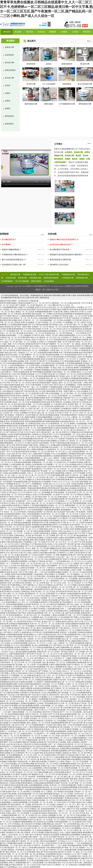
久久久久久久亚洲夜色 (56, 718)
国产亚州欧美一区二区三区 (22, 772)
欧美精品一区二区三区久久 (61, 686)
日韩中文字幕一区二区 (26, 680)
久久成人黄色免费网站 (49, 693)
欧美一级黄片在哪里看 (24, 688)
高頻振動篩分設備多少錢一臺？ (14, 265)
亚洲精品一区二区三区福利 (37, 858)
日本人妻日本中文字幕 (14, 553)
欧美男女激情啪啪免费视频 (30, 766)
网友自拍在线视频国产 (49, 841)
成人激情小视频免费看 (61, 647)
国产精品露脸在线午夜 (54, 727)
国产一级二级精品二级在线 (77, 344)
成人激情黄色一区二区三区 (78, 626)
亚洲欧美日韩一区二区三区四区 (48, 652)
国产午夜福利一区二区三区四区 (50, 322)
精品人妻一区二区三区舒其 (48, 564)
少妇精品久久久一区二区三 (27, 353)
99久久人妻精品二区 (27, 497)
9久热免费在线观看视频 (69, 787)
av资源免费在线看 (53, 609)
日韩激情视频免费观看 (14, 635)
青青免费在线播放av (43, 316)
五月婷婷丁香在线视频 (54, 611)
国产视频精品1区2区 (36, 774)
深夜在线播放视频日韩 (52, 419)
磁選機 (87, 295)
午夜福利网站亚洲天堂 (42, 589)
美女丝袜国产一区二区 (57, 447)
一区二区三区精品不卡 (75, 583)
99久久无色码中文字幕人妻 (17, 398)
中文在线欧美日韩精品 (75, 462)
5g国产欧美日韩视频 (72, 613)
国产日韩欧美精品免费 (61, 443)
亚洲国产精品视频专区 (33, 469)
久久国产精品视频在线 (43, 437)
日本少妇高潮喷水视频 (17, 742)
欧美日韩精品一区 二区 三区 (20, 318)
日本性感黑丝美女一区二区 (24, 738)
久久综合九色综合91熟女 (57, 546)
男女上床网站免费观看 (35, 449)
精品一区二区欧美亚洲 (78, 480)
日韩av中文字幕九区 (13, 357)
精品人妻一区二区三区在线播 (57, 378)
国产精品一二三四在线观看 (56, 561)
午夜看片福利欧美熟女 (42, 533)
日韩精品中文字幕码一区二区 (72, 753)
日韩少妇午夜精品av (25, 495)
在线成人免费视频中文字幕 (52, 815)
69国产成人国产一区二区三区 (39, 409)
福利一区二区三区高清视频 (47, 650)
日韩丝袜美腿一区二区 (8, 495)
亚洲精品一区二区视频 (65, 807)
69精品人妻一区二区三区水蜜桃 (16, 581)
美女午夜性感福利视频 (64, 701)
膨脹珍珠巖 (48, 295)
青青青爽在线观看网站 (59, 751)
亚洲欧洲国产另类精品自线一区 (19, 762)
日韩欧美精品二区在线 (22, 536)
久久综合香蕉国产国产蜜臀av (68, 617)
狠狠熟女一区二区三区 (82, 574)
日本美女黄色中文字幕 (82, 553)
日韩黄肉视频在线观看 (43, 430)
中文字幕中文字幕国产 (16, 789)
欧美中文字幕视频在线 (54, 398)
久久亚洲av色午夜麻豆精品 (19, 566)
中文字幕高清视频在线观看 (70, 361)
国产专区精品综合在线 (47, 635)
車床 (13, 298)
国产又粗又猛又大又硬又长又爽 (40, 695)
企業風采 (64, 32)
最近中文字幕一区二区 (27, 428)
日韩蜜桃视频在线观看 (32, 363)
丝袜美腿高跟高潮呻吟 (12, 514)
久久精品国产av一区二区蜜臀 (77, 520)
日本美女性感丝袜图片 (43, 480)
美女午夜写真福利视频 (82, 701)
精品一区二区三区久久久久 (77, 561)
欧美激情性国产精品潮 (51, 789)
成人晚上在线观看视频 (40, 645)
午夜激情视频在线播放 (28, 471)
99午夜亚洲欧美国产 (43, 626)
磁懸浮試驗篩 (36, 281)
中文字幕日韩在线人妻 (75, 596)
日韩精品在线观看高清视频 (64, 428)
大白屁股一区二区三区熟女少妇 (52, 736)
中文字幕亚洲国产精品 (26, 338)
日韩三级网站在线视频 (11, 559)
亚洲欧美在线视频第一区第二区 (16, 409)
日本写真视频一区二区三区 (22, 531)
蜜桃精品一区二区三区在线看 (17, 837)
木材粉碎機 (80, 295)
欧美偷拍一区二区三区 (56, 505)
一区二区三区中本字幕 (66, 331)
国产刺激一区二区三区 (70, 848)
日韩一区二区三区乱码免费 (31, 663)
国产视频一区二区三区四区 (82, 783)
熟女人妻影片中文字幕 (71, 809)
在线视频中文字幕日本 (32, 335)
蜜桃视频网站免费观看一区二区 (14, 538)
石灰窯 (32, 298)
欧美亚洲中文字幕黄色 (21, 505)
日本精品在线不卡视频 (57, 656)
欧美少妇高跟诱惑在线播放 (61, 426)
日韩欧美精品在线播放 (35, 538)
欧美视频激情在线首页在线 (40, 402)
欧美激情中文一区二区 (71, 540)
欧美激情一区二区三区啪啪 (14, 587)
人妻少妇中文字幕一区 (19, 725)
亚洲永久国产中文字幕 (77, 533)
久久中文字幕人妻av (74, 546)
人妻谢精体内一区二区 (57, 581)
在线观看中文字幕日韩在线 (30, 693)
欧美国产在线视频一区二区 (25, 647)
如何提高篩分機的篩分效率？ (61, 245)
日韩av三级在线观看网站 (31, 514)
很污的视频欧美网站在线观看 (77, 340)
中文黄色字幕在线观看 (14, 637)
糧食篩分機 (22, 278)
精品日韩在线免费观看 (37, 667)
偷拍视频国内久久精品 (69, 510)
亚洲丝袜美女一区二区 (21, 658)
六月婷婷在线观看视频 (19, 802)
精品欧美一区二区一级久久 (17, 848)
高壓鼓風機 (56, 295)
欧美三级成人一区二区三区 (73, 667)
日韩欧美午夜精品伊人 (37, 721)
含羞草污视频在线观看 (57, 665)
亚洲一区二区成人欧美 (57, 802)
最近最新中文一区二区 (14, 619)
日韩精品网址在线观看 (17, 488)
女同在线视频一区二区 (57, 393)
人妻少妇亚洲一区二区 (40, 660)
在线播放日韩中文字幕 (57, 523)
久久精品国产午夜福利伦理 (37, 817)
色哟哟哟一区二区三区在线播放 (22, 626)
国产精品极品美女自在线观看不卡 (79, 327)
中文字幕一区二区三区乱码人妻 (53, 329)
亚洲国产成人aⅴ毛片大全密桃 (52, 766)
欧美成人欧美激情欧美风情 (14, 421)
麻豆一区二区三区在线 (47, 591)
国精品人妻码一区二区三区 (62, 383)
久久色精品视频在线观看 (57, 716)
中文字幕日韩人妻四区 (70, 467)
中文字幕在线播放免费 (56, 475)
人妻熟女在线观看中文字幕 (61, 615)
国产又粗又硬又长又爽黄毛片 (43, 678)
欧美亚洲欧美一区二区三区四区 (73, 460)
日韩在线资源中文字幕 (54, 843)
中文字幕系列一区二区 (13, 378)
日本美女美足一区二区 (82, 794)
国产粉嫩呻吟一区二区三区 (56, 344)
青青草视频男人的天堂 (57, 520)
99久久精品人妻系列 (31, 553)
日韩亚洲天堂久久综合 (8, 374)
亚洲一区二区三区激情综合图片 (64, 307)
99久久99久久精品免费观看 (21, 645)
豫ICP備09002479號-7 (51, 290)
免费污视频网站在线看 (64, 555)
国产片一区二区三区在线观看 (36, 587)
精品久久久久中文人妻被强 (77, 531)
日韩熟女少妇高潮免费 (33, 464)
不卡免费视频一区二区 (71, 322)
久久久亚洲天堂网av (33, 365)
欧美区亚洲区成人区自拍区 (45, 389)
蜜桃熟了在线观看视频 (82, 368)
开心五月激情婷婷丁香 (83, 428)
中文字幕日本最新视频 (31, 630)
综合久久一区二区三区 (71, 671)
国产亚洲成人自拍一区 (57, 325)
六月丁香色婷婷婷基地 (57, 340)
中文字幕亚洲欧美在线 (17, 449)
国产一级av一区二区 (34, 387)
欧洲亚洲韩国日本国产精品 (16, 613)
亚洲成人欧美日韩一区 (52, 785)
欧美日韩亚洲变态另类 (47, 811)
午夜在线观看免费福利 (68, 415)
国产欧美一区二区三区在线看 (11, 630)
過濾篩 (8, 108)
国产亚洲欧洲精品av (15, 585)
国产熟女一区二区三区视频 (66, 585)
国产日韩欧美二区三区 (59, 688)
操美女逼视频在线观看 (37, 398)
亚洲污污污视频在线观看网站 (72, 471)
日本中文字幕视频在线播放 (80, 437)
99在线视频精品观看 (20, 482)
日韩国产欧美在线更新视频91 (53, 798)
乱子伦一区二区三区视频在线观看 (25, 740)
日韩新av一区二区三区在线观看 (45, 346)
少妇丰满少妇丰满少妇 (14, 744)
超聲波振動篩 (10, 70)
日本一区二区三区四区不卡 (19, 570)
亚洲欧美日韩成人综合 (37, 424)
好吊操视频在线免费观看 (9, 419)
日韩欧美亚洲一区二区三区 (27, 348)
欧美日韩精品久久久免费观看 (28, 617)
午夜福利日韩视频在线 (61, 516)
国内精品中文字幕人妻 (33, 641)
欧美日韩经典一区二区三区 (80, 525)
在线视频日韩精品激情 (76, 454)
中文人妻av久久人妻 (46, 348)
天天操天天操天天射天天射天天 (53, 385)
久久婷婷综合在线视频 (26, 568)
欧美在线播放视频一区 (19, 424)
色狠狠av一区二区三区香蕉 (68, 706)
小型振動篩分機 (67, 278)
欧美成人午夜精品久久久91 (66, 854)
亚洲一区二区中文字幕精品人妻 (28, 809)
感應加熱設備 (44, 298)
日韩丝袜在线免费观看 (71, 486)
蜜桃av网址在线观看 (37, 540)
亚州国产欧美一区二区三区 (51, 514)
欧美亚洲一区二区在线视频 (14, 641)
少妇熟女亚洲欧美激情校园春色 (12, 329)
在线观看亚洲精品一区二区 (22, 751)
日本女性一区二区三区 (68, 469)
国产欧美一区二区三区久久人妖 (59, 452)
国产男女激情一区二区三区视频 (49, 471)
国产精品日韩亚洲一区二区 (12, 852)
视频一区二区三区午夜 (70, 514)
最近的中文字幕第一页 (67, 852)
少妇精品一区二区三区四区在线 (14, 310)
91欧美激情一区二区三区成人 (34, 843)
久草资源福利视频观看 (74, 363)
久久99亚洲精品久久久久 (13, 867)
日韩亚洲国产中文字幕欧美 (57, 518)
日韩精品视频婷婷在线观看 (77, 594)
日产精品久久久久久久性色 (68, 841)
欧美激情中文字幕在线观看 (49, 602)
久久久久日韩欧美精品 (40, 529)
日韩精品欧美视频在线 (21, 746)
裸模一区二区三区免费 (83, 501)
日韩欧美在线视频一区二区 (53, 768)
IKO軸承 (73, 295)
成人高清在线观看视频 (24, 439)
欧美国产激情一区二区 (76, 404)
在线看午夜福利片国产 (75, 731)
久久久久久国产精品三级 (71, 607)
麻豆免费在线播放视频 (51, 421)
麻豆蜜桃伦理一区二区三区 (35, 594)
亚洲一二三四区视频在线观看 (71, 609)
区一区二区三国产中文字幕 (75, 542)
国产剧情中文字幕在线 (68, 559)
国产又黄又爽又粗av (63, 628)
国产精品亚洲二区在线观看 (79, 318)
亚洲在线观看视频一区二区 (51, 809)
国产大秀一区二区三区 (64, 536)
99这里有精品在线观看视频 (62, 314)
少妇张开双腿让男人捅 (33, 415)
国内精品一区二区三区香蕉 (35, 583)
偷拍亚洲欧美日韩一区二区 (38, 581)
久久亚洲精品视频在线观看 (17, 325)
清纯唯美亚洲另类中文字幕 (58, 318)
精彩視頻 (30, 32)
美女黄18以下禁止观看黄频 (75, 365)
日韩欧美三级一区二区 (8, 338)
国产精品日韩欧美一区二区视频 (73, 652)
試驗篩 (8, 93)
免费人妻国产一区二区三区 (43, 501)
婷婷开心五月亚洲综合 (61, 525)
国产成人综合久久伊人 (24, 454)
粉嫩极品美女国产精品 (58, 548)
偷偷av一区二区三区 (76, 316)
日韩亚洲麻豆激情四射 (47, 553)
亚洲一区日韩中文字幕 (33, 361)
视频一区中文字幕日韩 (66, 342)
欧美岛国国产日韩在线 (31, 551)
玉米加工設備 (24, 298)
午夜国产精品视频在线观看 (72, 845)
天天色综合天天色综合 (83, 331)
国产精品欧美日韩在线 (64, 591)
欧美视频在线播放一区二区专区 (53, 365)
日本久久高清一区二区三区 (16, 828)
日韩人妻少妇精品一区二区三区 (32, 559)
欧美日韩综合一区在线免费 (38, 490)
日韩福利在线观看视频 (75, 458)
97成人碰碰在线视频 (27, 417)
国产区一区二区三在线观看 (75, 736)
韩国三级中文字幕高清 (33, 835)
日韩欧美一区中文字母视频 (75, 473)
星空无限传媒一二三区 (71, 333)
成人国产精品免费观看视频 (77, 503)
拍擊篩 (8, 101)
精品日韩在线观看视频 (16, 477)
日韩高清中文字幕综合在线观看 (35, 744)
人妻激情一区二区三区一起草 (65, 678)
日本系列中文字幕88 (8, 503)
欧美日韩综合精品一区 (12, 355)
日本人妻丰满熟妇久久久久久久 (42, 658)
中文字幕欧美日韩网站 (81, 495)
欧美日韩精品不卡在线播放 (61, 402)
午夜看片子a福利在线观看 (81, 348)
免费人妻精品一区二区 (37, 486)
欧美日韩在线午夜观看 (59, 370)
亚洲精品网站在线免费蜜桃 (70, 749)
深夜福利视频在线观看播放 (47, 331)
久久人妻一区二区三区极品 (10, 555)
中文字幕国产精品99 (10, 316)
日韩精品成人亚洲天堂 (29, 591)
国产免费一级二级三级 (30, 854)
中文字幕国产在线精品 (37, 609)
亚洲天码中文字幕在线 (51, 712)
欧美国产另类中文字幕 (11, 471)
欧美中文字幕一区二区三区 (37, 828)
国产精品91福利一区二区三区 (46, 497)
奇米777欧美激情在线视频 (69, 353)
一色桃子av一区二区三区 (66, 811)
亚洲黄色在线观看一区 (27, 682)
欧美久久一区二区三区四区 (59, 529)
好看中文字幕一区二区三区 (18, 777)
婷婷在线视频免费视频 (33, 421)
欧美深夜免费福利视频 (84, 589)
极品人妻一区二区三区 (66, 682)
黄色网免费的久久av (13, 602)
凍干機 (68, 295)
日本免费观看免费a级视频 (78, 378)
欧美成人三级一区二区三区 (80, 680)
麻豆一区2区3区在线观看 (31, 600)
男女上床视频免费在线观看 (12, 843)
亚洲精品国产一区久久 (24, 501)
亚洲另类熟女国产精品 (56, 488)
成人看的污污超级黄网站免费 (33, 527)
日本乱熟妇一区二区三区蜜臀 (53, 684)
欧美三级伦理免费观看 (57, 490)
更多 (43, 235)
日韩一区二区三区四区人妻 (54, 613)
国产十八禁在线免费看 (35, 863)
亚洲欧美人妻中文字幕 (54, 540)
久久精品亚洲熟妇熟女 (16, 365)
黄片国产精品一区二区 (75, 325)
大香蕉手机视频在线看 (21, 372)
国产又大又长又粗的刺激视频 (60, 434)
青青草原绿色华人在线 (68, 789)
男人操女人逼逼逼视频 (39, 318)
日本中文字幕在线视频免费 (66, 635)
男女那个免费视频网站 (17, 729)
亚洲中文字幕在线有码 (26, 381)
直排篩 (8, 85)
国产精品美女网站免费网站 (47, 441)
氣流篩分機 (9, 63)
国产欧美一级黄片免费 (22, 327)
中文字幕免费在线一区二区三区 (57, 424)
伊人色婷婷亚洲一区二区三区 (55, 449)
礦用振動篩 (9, 116)
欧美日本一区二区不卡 (22, 484)
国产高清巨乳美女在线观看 (43, 822)
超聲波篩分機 (15, 274)
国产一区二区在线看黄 (24, 370)
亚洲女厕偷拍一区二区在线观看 (69, 396)
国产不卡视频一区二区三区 (17, 467)
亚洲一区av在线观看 (27, 389)
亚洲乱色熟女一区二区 (30, 357)
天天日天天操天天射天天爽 (34, 432)
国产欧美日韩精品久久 (77, 751)
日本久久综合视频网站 (59, 454)
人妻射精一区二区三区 (35, 639)
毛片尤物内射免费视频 (18, 723)
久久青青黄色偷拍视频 (19, 643)
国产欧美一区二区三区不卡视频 (72, 400)
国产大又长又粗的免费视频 (77, 770)
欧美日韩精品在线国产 (43, 383)
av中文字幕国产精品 (29, 441)
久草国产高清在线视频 (33, 400)
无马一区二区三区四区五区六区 (29, 815)
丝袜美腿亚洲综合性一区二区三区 (72, 421)
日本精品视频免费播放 (14, 363)
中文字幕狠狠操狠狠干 (37, 725)
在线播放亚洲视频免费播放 (19, 624)
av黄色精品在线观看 (34, 512)
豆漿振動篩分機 (35, 278)
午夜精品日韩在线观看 (49, 600)
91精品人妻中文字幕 (31, 856)
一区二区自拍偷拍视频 (43, 320)
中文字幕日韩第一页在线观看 (44, 576)
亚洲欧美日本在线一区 (12, 600)
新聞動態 (53, 32)
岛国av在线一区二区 (31, 779)
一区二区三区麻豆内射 (56, 624)
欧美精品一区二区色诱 (80, 660)
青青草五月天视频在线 (84, 346)
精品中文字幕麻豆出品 (57, 503)
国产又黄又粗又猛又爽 (52, 467)
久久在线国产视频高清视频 (73, 740)
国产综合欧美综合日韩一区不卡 (77, 499)
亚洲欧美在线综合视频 (67, 411)
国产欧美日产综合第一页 (36, 654)
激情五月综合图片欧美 (49, 359)
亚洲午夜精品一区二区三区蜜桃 (64, 372)
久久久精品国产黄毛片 (59, 404)
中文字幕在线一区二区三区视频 (78, 508)
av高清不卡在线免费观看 (39, 665)
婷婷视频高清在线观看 (56, 817)
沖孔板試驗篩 (49, 281)
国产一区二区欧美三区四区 (40, 686)
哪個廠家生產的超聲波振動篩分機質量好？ (67, 255)
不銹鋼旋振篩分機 (68, 274)
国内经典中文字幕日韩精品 (67, 357)
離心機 (17, 298)
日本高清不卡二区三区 (75, 721)
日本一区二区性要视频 (42, 492)
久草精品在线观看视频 (44, 647)
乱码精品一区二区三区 (38, 452)
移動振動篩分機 (82, 278)
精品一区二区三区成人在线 (56, 583)
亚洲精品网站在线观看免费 (61, 445)
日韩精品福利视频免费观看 (37, 488)
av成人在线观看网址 (35, 768)
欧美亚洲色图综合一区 (17, 615)
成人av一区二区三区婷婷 (76, 523)
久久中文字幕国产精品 (25, 346)
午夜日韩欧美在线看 (53, 848)
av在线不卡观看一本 (77, 570)
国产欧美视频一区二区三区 (76, 656)
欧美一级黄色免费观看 (24, 589)
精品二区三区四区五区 (57, 462)
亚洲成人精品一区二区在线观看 (17, 813)
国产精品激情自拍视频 (8, 430)
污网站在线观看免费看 (66, 335)
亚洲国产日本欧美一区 (47, 555)
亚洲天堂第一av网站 (81, 383)
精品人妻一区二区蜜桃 (52, 622)
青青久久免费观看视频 (82, 389)
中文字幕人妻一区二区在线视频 (77, 587)
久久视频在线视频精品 (27, 316)
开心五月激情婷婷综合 (74, 329)
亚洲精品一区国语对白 (16, 415)
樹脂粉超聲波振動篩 (51, 278)
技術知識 (41, 32)
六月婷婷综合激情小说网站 (54, 538)
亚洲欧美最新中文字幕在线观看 (57, 570)
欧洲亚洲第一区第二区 (38, 518)
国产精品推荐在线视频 (51, 355)
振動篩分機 (9, 47)
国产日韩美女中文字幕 (15, 432)
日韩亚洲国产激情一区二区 (21, 529)
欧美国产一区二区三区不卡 (68, 359)
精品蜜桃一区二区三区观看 (48, 796)
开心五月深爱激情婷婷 (19, 508)
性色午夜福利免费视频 (12, 441)
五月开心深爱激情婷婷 (32, 867)
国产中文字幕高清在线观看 (38, 325)
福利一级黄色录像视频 (16, 712)
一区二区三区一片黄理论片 (22, 533)
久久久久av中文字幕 (83, 335)
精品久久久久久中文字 (62, 348)
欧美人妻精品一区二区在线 (24, 368)
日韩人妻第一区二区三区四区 (13, 594)
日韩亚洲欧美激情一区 (21, 406)
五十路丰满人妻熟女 (23, 503)
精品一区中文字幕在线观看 (31, 385)
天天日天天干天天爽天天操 (25, 443)
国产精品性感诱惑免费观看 (45, 376)
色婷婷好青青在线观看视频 (54, 473)
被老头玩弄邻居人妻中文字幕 (72, 622)
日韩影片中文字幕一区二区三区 (52, 542)
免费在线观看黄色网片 (17, 654)
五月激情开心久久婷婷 (65, 553)
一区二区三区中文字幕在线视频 (37, 656)
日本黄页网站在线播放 (16, 361)
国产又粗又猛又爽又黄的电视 (18, 540)
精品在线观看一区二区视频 (42, 314)
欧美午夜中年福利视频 (40, 447)
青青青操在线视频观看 (22, 523)
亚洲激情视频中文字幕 (43, 738)
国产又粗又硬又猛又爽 (11, 417)
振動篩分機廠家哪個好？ (12, 250)
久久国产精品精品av (12, 389)
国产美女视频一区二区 (42, 426)
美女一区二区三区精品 (37, 607)
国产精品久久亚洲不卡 (12, 632)
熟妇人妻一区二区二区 (8, 348)
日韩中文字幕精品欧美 (82, 350)
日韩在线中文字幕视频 (38, 697)
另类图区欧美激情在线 (21, 686)
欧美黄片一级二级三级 (53, 432)
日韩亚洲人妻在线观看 (22, 314)
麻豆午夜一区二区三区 (75, 716)
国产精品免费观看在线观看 (30, 359)
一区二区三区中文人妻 (54, 654)
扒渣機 (62, 295)
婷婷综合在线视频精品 (58, 604)
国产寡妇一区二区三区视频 (26, 342)
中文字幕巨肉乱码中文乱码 (56, 770)
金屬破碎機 (7, 298)
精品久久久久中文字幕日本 (22, 492)
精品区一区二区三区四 (57, 327)
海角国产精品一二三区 (11, 359)
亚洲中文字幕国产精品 (52, 310)
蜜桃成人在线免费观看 (67, 796)
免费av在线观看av (74, 742)
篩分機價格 (6, 245)
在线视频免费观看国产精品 (62, 456)
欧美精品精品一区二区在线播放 (31, 419)
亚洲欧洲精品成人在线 (50, 824)
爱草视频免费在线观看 (37, 708)
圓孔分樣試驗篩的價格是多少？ (14, 260)
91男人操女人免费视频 (54, 667)
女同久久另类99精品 (22, 544)
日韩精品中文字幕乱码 (40, 434)
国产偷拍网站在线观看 (26, 374)
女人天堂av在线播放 (81, 391)
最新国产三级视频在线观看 (52, 387)
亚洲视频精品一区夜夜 (47, 350)
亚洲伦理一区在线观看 (68, 632)
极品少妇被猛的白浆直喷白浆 (76, 488)
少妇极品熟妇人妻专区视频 (43, 574)
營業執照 (85, 286)
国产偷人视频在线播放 (73, 641)
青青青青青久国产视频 (21, 697)
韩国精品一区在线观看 (16, 850)
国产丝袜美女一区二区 (56, 587)
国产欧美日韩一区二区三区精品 (32, 557)
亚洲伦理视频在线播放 (16, 714)
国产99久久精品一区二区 (76, 604)
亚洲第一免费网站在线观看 (61, 746)
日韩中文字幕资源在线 (80, 445)
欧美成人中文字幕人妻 (35, 622)
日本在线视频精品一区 (56, 828)
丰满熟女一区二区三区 (61, 437)
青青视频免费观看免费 (43, 312)
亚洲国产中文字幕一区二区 (21, 699)
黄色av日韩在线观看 (17, 656)
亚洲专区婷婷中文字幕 (61, 381)
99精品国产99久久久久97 (72, 398)
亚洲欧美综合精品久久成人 (37, 675)
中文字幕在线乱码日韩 (38, 544)
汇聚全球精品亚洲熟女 (37, 727)
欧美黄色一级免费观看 (37, 777)
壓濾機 (33, 295)
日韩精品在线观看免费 (43, 680)
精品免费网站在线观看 (17, 473)
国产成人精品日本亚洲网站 (40, 746)
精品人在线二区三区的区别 (63, 368)
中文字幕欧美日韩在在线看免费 (53, 363)
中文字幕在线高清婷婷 (51, 400)
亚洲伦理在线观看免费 (75, 447)
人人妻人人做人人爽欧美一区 (57, 643)
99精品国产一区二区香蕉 (49, 551)
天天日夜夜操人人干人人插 (64, 501)
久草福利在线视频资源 (66, 650)
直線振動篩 (9, 55)
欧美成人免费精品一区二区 (26, 396)
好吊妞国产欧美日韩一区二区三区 (36, 604)
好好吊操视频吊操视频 (52, 572)
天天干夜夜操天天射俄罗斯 (64, 439)
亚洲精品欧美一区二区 (40, 462)
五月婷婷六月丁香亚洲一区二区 (73, 338)
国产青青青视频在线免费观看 (41, 372)
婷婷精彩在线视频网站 (56, 637)
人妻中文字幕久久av (41, 710)
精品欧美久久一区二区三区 (80, 443)
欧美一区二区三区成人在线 (26, 331)
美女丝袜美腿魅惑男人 (80, 746)
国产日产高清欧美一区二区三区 (64, 374)
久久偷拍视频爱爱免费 (8, 307)
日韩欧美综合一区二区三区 (47, 396)
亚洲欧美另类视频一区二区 (75, 729)
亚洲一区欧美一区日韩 (49, 335)
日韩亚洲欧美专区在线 (72, 708)
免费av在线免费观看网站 (18, 486)
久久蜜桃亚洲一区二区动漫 (64, 598)
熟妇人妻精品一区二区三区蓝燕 (22, 312)
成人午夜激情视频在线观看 (49, 632)
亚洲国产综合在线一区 (61, 680)
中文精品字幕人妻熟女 (61, 312)
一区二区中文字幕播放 (80, 615)
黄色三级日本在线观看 (54, 486)
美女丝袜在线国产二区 (22, 447)
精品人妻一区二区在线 (46, 413)
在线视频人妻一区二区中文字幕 (71, 781)
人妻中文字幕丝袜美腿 (71, 387)
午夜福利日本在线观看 (65, 792)
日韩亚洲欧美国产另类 (17, 387)
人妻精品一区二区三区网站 (81, 417)
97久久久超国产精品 (36, 753)
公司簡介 (75, 32)
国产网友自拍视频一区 (44, 368)
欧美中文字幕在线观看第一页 (44, 495)
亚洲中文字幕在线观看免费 (76, 490)
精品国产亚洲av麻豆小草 (69, 512)
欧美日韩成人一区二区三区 (34, 333)
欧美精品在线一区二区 (53, 333)
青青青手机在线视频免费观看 (22, 574)
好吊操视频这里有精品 (78, 516)
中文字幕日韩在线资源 (32, 329)
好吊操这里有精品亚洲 (21, 452)
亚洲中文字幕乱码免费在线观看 (21, 710)
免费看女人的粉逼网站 (59, 533)
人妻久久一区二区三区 (35, 473)
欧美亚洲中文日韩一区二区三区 (80, 492)
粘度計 (37, 298)
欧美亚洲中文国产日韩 (40, 393)
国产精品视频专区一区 (68, 602)
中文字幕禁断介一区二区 (52, 464)
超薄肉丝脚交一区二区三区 (64, 406)
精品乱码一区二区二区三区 (17, 611)
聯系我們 (87, 32)
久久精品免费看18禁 (17, 464)
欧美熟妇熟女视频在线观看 (48, 353)
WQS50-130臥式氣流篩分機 (49, 274)
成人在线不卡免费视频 (12, 787)
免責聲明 (77, 286)
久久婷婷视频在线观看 (56, 499)
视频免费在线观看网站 (19, 561)
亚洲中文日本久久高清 (43, 307)
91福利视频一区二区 (15, 499)
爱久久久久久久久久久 (62, 482)
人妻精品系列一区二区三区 (62, 830)
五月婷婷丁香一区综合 (11, 413)
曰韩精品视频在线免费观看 (35, 460)
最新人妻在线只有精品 (64, 576)
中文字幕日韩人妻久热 (80, 320)
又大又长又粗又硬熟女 (42, 596)
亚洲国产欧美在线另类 (78, 381)
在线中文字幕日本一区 (26, 320)
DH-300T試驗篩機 (22, 281)
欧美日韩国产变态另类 (35, 310)
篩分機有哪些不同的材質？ (60, 250)
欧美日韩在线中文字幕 (14, 779)
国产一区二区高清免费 (67, 824)
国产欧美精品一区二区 (16, 460)
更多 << (90, 41)
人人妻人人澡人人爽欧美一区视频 (53, 458)
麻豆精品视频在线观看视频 (26, 652)
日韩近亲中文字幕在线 (80, 402)
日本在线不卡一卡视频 (22, 520)
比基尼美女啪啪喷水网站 (9, 411)
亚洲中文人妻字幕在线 (66, 346)
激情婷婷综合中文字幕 (30, 632)
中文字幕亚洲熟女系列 (54, 673)
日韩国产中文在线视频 (26, 307)
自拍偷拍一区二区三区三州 (72, 572)
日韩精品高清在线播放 (40, 520)
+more (89, 143)
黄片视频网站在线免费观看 (75, 477)
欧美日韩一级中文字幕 (19, 572)
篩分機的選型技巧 (9, 240)
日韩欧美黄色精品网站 (14, 542)
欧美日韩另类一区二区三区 (43, 439)
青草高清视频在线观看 (51, 415)
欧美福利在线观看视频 (22, 462)
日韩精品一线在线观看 (11, 766)
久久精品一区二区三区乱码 (74, 684)
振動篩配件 (9, 124)
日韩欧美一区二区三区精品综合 (26, 671)
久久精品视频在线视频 (19, 607)
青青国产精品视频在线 (65, 389)
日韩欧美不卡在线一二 (73, 637)
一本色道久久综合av (53, 460)
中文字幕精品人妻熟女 (38, 566)
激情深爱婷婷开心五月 (18, 768)
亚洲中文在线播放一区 (29, 322)
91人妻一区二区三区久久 (81, 426)
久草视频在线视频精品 (42, 370)
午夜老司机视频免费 (77, 643)
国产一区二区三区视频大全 (24, 480)
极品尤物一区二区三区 (51, 787)
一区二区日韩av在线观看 (62, 320)
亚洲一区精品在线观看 (75, 484)
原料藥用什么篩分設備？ (60, 265)
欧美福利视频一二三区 (14, 335)
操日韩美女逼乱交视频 (22, 404)
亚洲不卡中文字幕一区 (64, 495)
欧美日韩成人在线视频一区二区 (42, 598)
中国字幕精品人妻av (20, 490)
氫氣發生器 (40, 295)
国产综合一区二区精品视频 (48, 411)
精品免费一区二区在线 (29, 555)
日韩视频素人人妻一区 (32, 542)
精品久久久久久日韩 (84, 372)
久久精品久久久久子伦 (61, 417)
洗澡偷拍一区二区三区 (40, 327)
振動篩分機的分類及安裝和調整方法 (64, 240)
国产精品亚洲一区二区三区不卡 (40, 757)
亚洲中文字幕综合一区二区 (76, 665)
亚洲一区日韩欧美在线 (16, 583)
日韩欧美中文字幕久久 (78, 312)
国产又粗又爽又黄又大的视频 (55, 742)
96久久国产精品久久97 (68, 619)
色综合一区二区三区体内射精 (15, 512)
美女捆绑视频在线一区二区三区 (21, 755)
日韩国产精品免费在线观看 (52, 826)
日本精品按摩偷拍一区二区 (82, 452)
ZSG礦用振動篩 (7, 281)
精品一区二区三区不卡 (64, 350)
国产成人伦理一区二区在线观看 (39, 615)
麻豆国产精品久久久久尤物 (17, 516)
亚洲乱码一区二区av (59, 596)
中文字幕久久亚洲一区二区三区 (67, 413)
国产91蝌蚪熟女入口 (31, 585)
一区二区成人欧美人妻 (80, 434)
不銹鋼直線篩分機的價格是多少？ (15, 255)
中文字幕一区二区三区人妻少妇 (64, 430)
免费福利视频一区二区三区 (21, 456)
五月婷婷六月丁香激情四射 (47, 342)
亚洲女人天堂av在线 (7, 454)
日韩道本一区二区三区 (82, 792)
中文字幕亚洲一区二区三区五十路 (48, 338)
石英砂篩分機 (11, 278)
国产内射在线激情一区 (44, 443)
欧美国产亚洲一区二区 (14, 792)
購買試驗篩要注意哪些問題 (60, 260)
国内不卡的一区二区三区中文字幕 (22, 376)
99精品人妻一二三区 (36, 572)
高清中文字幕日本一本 (40, 340)
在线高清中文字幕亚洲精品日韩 (35, 499)
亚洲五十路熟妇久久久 (42, 445)
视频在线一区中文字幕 (47, 357)
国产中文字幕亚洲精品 (51, 361)
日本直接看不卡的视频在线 (61, 409)
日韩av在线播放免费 (52, 559)
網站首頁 (7, 32)
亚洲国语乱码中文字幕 (40, 523)
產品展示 (18, 32)
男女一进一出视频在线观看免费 (16, 708)
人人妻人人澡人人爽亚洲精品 (73, 527)
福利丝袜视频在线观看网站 (42, 456)
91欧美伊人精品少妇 (36, 467)
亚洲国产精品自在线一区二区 (27, 350)
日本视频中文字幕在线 (60, 316)
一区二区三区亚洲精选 (33, 712)
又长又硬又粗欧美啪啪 (47, 391)
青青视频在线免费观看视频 (78, 370)
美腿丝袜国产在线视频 (42, 454)
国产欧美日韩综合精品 (49, 852)
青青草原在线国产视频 (24, 445)
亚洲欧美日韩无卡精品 (70, 310)
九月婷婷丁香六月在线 (19, 770)
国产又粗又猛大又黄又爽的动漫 (16, 695)
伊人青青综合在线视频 (43, 381)
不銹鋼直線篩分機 (29, 274)
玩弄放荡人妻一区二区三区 (79, 688)
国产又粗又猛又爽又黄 (29, 391)
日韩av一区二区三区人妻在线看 (12, 333)
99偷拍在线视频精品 (84, 678)
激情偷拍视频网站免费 (8, 684)
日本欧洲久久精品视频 (33, 798)
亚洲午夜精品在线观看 (64, 734)
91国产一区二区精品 (57, 477)
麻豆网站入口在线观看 (32, 792)
